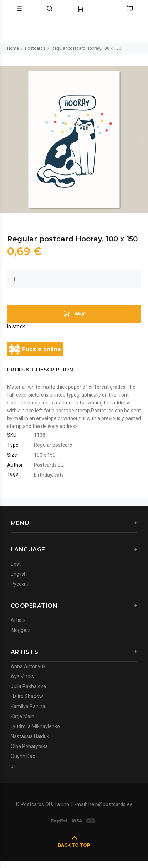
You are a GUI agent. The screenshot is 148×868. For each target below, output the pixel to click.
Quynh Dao (23, 756)
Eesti (16, 564)
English (19, 574)
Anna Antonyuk (28, 666)
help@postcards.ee (111, 804)
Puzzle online (35, 349)
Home (13, 48)
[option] (74, 139)
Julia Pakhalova (28, 686)
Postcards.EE (49, 465)
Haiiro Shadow (27, 696)
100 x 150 (45, 455)
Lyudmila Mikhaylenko (35, 726)
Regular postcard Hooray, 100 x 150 (86, 48)
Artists (18, 620)
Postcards (35, 48)
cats (59, 475)
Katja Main (22, 716)
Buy (74, 313)
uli (13, 766)
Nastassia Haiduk (30, 736)
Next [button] (141, 140)
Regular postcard (53, 445)
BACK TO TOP (74, 845)
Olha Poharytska (29, 746)
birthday (43, 475)
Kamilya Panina (28, 706)
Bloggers (21, 630)
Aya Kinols (22, 676)
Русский (20, 584)
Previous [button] (7, 140)
